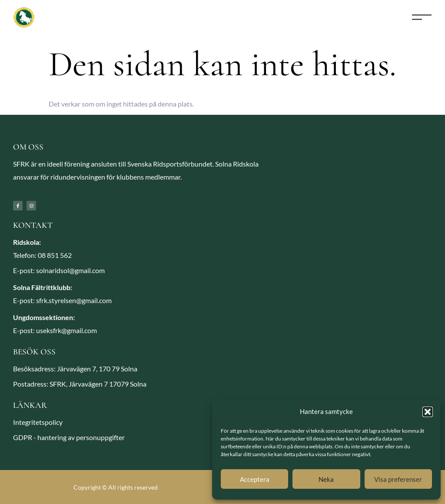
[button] (428, 412)
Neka (326, 479)
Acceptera (255, 479)
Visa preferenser (398, 479)
